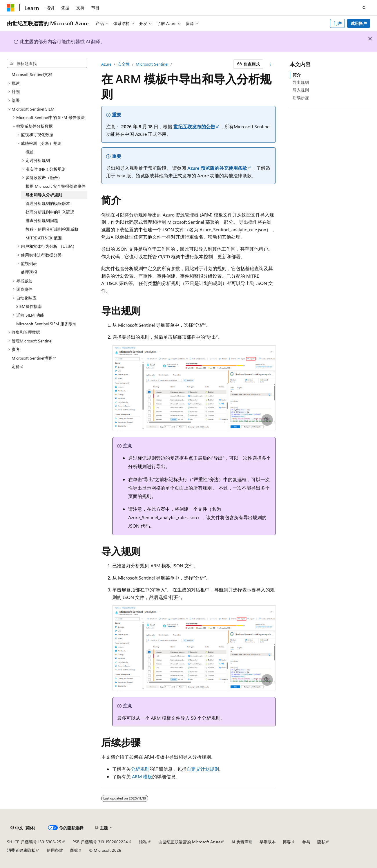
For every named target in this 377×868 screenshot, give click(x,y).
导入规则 (301, 90)
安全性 (124, 64)
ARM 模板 (142, 776)
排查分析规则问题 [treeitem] (42, 220)
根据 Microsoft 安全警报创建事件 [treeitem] (56, 186)
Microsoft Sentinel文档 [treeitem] (32, 74)
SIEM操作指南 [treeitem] (29, 306)
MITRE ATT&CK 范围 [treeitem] (44, 238)
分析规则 (140, 769)
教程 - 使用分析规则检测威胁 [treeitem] (52, 229)
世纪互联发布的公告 (194, 126)
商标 (74, 850)
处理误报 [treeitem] (29, 272)
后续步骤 (301, 98)
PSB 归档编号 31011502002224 (100, 842)
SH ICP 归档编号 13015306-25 (34, 842)
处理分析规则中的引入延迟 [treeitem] (50, 212)
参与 (306, 842)
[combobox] (47, 64)
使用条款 (55, 850)
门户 (338, 23)
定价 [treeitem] (16, 366)
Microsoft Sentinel (152, 64)
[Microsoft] (11, 8)
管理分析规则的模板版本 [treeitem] (48, 203)
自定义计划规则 (203, 769)
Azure (106, 64)
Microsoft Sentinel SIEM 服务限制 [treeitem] (46, 324)
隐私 (143, 842)
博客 (287, 842)
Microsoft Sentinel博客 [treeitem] (32, 358)
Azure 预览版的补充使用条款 (217, 168)
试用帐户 (359, 23)
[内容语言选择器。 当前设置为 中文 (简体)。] (23, 828)
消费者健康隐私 (21, 850)
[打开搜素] (364, 8)
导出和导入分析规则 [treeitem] (44, 195)
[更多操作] (271, 64)
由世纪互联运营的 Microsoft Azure (189, 842)
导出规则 (301, 82)
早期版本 (268, 842)
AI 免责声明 (242, 842)
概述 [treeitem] (30, 152)
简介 (297, 75)
